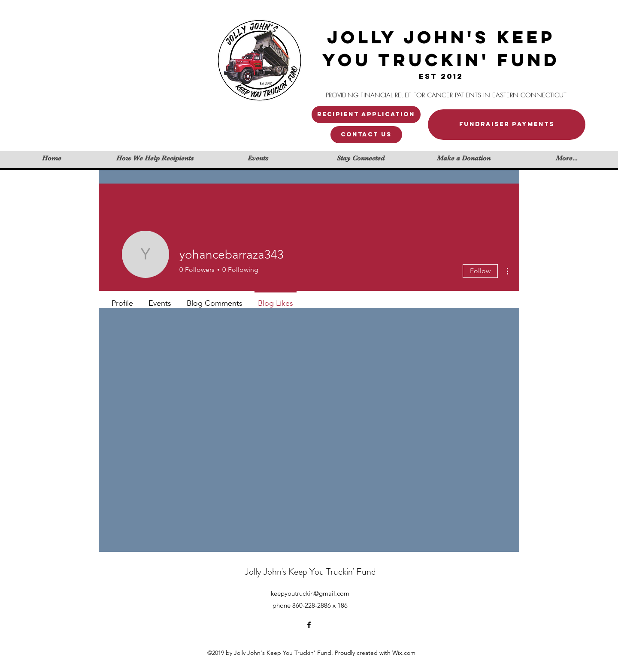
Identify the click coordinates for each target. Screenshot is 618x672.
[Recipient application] (366, 115)
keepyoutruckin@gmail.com (310, 593)
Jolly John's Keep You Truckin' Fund (311, 571)
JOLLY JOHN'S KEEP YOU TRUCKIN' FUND (441, 48)
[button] (366, 135)
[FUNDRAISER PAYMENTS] (507, 125)
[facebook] (309, 625)
